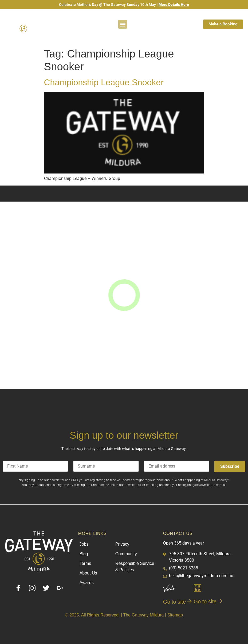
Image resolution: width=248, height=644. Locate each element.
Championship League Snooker (104, 82)
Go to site (177, 602)
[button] (123, 24)
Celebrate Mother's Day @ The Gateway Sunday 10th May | (124, 5)
